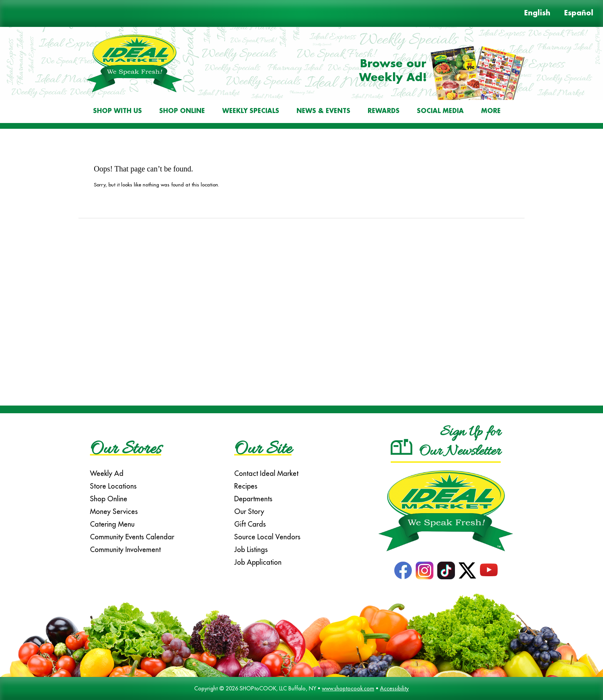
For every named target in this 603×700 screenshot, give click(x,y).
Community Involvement (125, 550)
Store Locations (113, 486)
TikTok (446, 570)
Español (579, 13)
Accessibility (394, 688)
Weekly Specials (251, 111)
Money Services (114, 511)
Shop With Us (117, 111)
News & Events (323, 111)
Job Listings (251, 550)
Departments (253, 499)
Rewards (384, 111)
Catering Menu (112, 524)
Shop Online (182, 111)
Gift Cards (250, 524)
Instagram (425, 570)
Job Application (258, 562)
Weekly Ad (107, 473)
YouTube (489, 570)
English (537, 13)
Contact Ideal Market (266, 473)
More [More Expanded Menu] (491, 111)
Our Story (249, 511)
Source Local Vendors (267, 537)
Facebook (403, 570)
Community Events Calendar (132, 537)
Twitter (467, 570)
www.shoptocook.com (348, 688)
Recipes (246, 486)
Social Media (440, 111)
